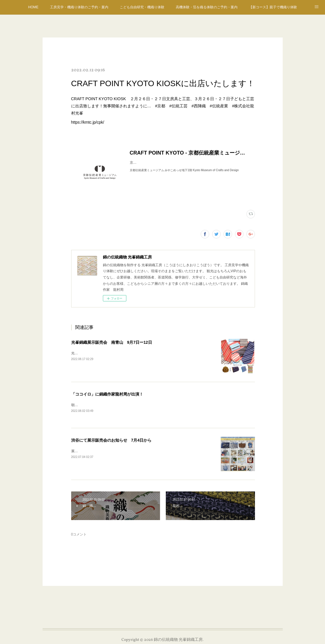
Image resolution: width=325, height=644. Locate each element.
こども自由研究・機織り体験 (142, 7)
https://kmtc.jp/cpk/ (88, 122)
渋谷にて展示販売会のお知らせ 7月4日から (111, 440)
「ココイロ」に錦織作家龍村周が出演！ (107, 394)
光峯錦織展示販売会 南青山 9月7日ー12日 (112, 342)
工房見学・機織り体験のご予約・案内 (79, 7)
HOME (33, 7)
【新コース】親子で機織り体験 (273, 7)
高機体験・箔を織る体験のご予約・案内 (207, 7)
